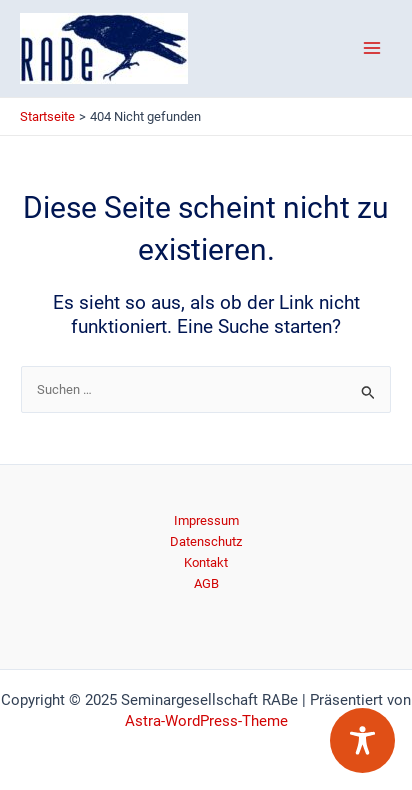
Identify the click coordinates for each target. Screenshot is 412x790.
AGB (206, 583)
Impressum (206, 520)
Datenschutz (206, 541)
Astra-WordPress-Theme (206, 721)
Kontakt (206, 562)
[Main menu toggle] (372, 48)
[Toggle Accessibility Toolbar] (362, 740)
